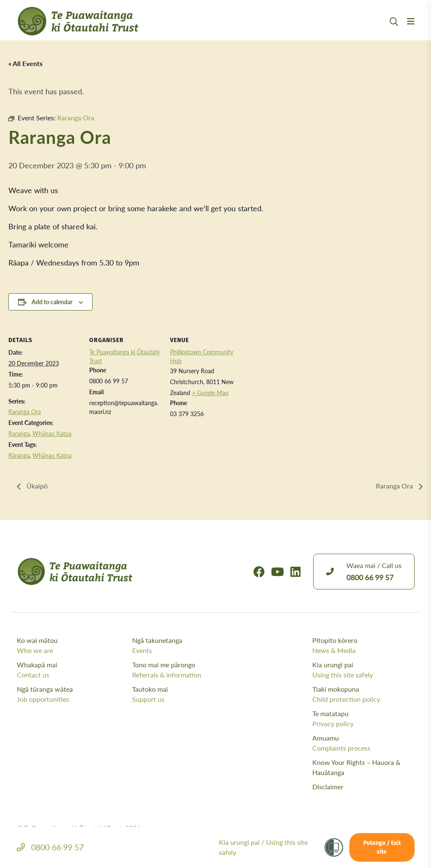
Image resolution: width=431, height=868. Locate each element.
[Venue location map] (295, 382)
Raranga (19, 433)
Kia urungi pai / (263, 847)
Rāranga (19, 455)
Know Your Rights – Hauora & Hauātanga (356, 767)
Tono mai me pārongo (188, 670)
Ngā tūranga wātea (72, 694)
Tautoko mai (188, 694)
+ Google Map (210, 393)
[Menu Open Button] (411, 32)
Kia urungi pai (363, 670)
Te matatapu (363, 719)
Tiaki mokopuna (363, 694)
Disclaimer (328, 787)
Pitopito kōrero (363, 645)
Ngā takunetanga (188, 645)
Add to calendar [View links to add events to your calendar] (52, 302)
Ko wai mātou (72, 645)
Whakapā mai (72, 670)
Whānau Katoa (52, 433)
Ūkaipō (36, 486)
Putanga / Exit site (382, 848)
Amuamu (363, 743)
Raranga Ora (25, 411)
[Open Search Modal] (394, 32)
